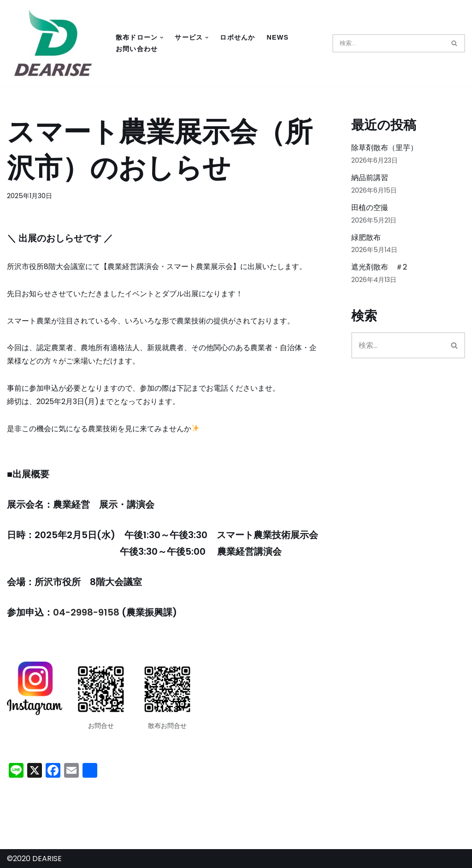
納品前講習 (370, 178)
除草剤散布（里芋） (384, 148)
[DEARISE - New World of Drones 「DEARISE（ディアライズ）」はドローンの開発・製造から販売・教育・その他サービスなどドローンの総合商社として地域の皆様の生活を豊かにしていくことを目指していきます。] (53, 43)
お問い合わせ (137, 49)
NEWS (277, 37)
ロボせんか (237, 37)
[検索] (388, 43)
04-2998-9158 (86, 612)
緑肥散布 (366, 238)
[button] (162, 38)
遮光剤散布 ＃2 (379, 267)
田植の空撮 (370, 208)
